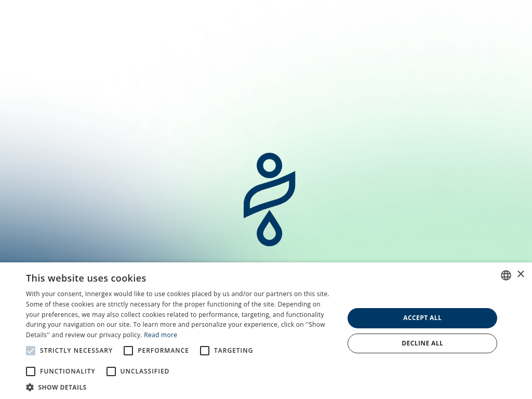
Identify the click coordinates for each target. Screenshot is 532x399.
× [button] (520, 275)
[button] (180, 387)
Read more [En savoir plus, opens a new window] (161, 335)
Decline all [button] (422, 343)
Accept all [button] (422, 318)
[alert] (266, 331)
